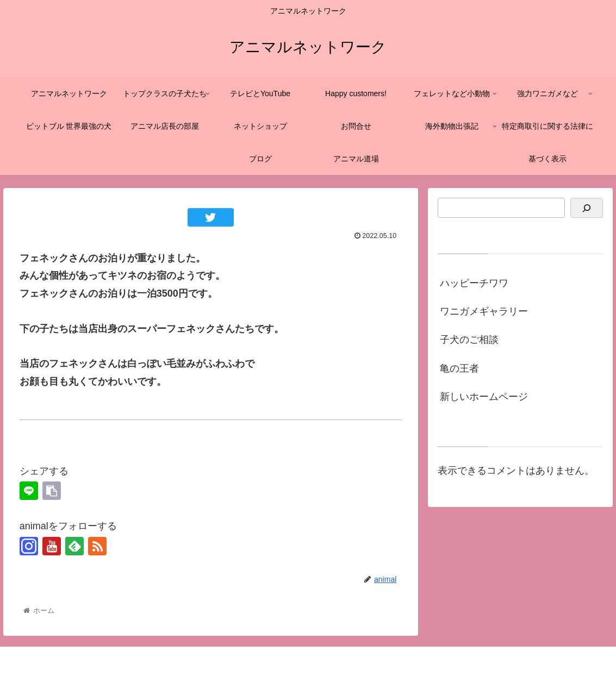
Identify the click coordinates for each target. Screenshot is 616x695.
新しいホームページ (484, 397)
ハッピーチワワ (474, 283)
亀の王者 (459, 368)
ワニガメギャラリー (484, 311)
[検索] (587, 208)
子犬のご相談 (469, 340)
